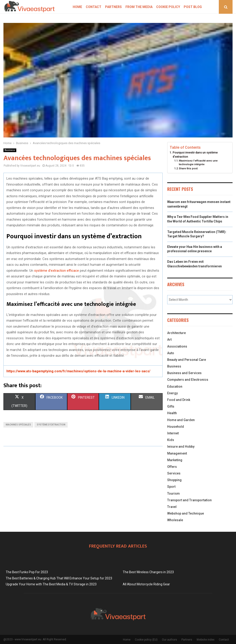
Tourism (174, 493)
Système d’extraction (51, 425)
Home (77, 7)
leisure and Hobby (181, 447)
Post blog (193, 7)
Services (174, 473)
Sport (171, 487)
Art (169, 340)
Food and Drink (179, 400)
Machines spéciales (18, 425)
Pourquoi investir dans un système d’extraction (195, 155)
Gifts (171, 406)
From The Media (139, 7)
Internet (173, 433)
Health (172, 413)
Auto (171, 353)
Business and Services (184, 373)
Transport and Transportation (189, 500)
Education (175, 386)
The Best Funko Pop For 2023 (27, 572)
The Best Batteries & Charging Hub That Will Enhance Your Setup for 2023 (59, 578)
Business (10, 150)
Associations (177, 346)
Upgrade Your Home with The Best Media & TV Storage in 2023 (51, 584)
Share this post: (189, 168)
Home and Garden (181, 420)
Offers (172, 467)
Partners (113, 7)
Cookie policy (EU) (146, 640)
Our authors (169, 640)
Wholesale (175, 520)
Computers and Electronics (188, 380)
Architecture (176, 333)
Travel (172, 507)
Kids (171, 440)
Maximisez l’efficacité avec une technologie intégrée (198, 162)
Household (176, 427)
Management (177, 453)
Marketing (175, 460)
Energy (172, 393)
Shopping (174, 480)
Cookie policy (168, 7)
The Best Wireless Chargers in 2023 (148, 572)
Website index (205, 640)
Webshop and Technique (186, 513)
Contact (94, 7)
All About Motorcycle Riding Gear (146, 584)
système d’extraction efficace (57, 271)
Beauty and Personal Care (187, 360)
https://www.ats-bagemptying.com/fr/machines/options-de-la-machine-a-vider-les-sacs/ (78, 371)
